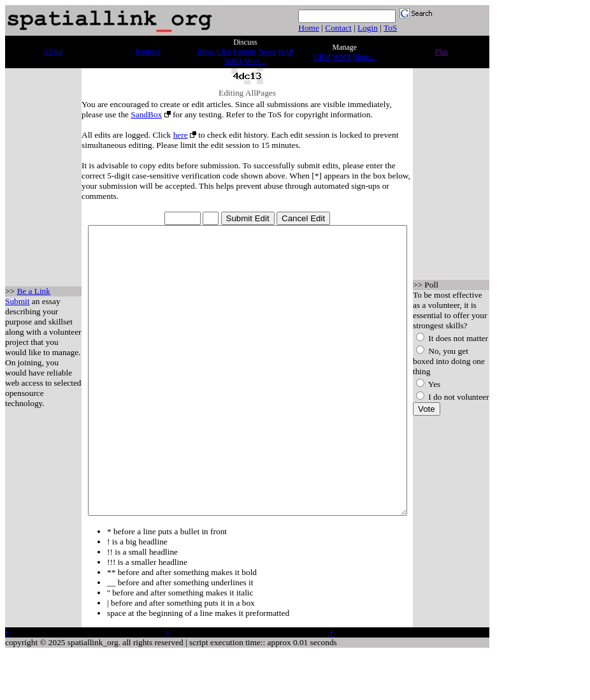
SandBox (98, 114)
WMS (342, 57)
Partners (148, 52)
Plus (442, 52)
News (267, 52)
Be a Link (33, 304)
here (169, 135)
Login (368, 28)
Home (309, 28)
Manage (345, 47)
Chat (224, 52)
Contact (338, 28)
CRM (323, 57)
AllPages (261, 93)
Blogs (206, 52)
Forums (245, 52)
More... (255, 61)
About (53, 52)
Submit (18, 315)
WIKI (233, 61)
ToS (390, 28)
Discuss (245, 42)
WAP (286, 52)
